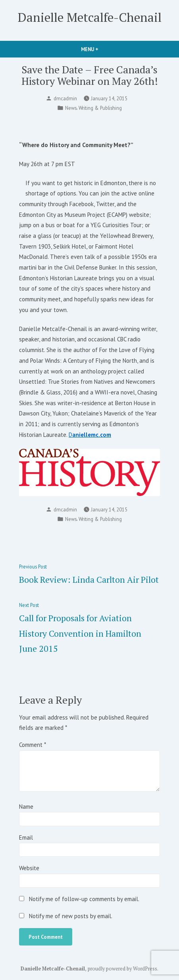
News (71, 108)
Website (29, 868)
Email (26, 837)
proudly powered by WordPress (122, 969)
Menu (103, 49)
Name (26, 807)
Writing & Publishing (100, 108)
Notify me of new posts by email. (71, 916)
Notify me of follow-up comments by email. (84, 899)
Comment (32, 745)
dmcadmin (65, 98)
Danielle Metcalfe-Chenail (90, 17)
